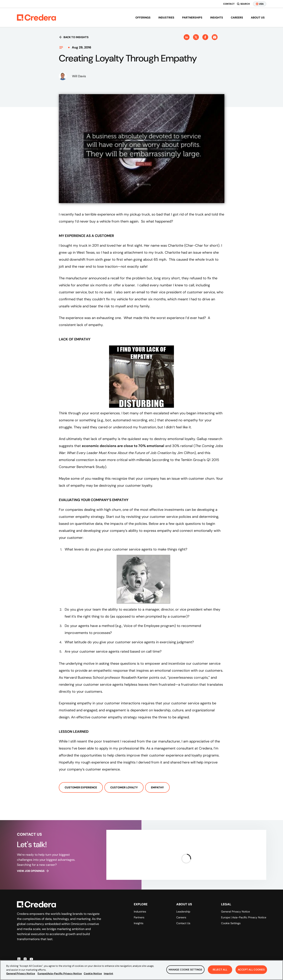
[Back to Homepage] (36, 18)
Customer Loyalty (124, 787)
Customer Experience (81, 787)
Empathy (157, 787)
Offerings (143, 18)
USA (260, 4)
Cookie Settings (231, 923)
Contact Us (183, 923)
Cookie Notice (93, 974)
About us (258, 18)
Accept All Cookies (251, 970)
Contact (229, 4)
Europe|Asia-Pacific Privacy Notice (60, 974)
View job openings (33, 871)
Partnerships (192, 18)
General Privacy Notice (235, 912)
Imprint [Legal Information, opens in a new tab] (108, 974)
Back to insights (74, 37)
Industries (166, 18)
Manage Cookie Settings (185, 970)
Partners (139, 917)
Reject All (220, 970)
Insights (217, 18)
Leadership (183, 912)
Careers (237, 18)
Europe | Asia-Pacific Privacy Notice (244, 917)
